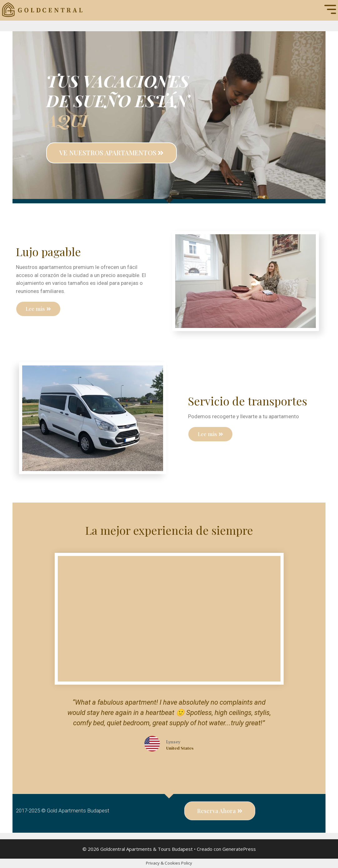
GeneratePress (239, 849)
